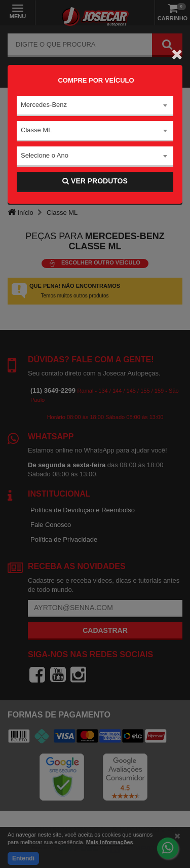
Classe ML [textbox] (36, 130)
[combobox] (95, 106)
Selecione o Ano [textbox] (45, 155)
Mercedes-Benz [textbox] (44, 105)
